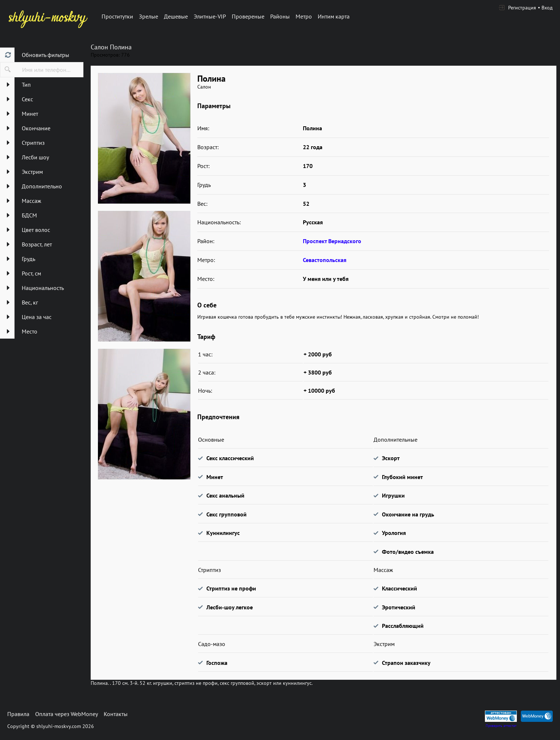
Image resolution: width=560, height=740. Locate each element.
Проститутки (117, 16)
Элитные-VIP (210, 16)
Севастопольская (325, 260)
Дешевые (176, 16)
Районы (280, 16)
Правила (18, 714)
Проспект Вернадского (332, 241)
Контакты (116, 714)
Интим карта (334, 16)
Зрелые (149, 16)
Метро (304, 16)
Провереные (248, 16)
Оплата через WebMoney (67, 714)
